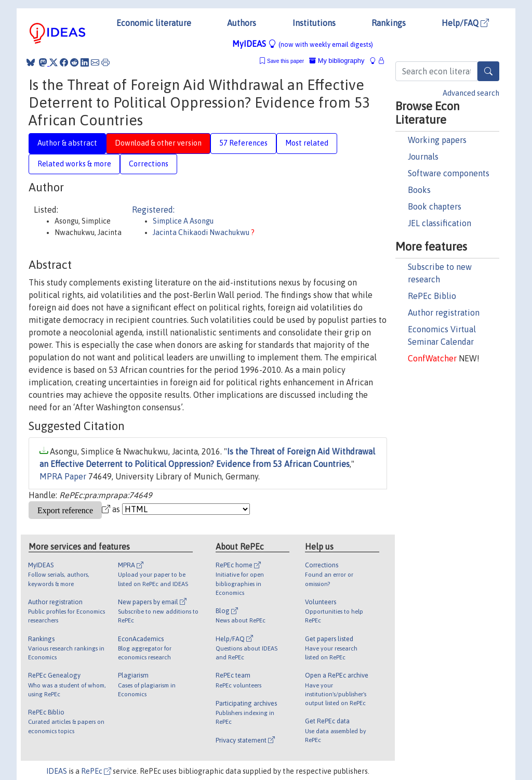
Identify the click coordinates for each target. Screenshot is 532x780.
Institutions (314, 23)
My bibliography (337, 61)
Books (419, 190)
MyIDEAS (303, 44)
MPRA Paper (63, 476)
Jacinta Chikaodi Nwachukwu (202, 232)
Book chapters (435, 206)
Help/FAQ (465, 23)
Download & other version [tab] (158, 143)
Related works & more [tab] (74, 164)
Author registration (444, 313)
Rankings (389, 23)
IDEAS (57, 771)
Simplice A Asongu (183, 221)
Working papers (437, 140)
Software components (449, 173)
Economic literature (154, 23)
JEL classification (440, 223)
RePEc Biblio (432, 296)
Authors (242, 23)
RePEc (96, 771)
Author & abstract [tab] (67, 143)
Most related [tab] (307, 143)
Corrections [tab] (149, 164)
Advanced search (471, 93)
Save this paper (285, 61)
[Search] (488, 71)
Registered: (153, 210)
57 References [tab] (243, 143)
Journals (423, 157)
